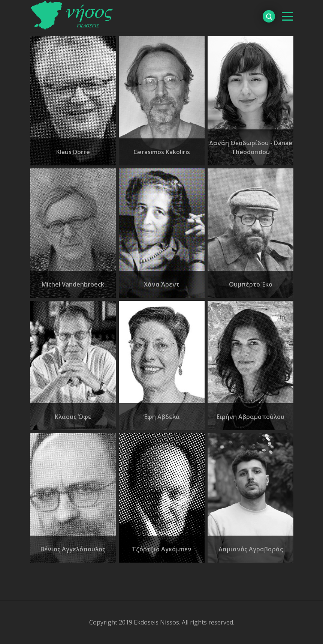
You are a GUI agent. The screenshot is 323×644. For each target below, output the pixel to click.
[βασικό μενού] (287, 16)
